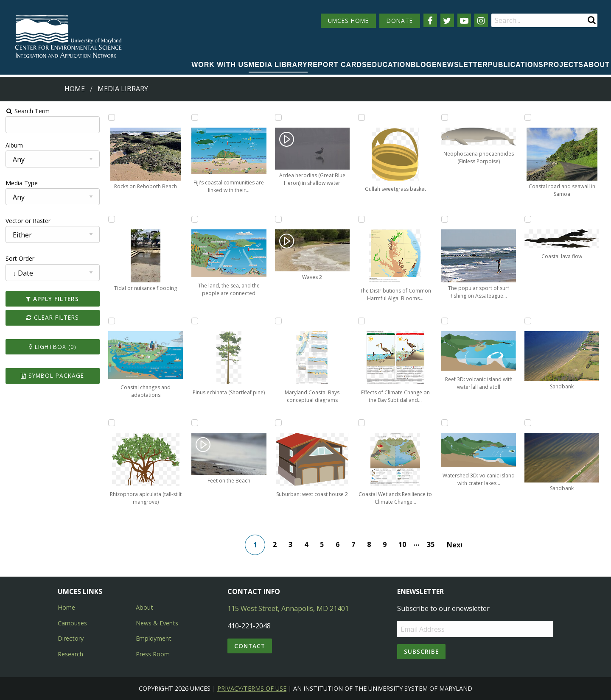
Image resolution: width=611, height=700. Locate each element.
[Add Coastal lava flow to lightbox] (528, 219)
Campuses (72, 623)
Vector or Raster (28, 221)
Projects (563, 65)
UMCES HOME (348, 21)
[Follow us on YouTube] (464, 20)
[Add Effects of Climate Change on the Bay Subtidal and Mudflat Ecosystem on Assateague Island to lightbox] (362, 321)
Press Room (153, 654)
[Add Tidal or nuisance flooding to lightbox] (112, 219)
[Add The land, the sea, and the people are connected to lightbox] (195, 219)
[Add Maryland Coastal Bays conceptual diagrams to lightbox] (278, 321)
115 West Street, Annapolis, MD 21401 (288, 608)
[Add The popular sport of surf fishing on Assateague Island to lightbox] (445, 219)
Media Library (278, 65)
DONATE (400, 21)
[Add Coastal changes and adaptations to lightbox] (112, 321)
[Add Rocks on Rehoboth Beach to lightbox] (112, 117)
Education (389, 65)
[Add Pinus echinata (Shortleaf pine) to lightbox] (195, 321)
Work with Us (220, 65)
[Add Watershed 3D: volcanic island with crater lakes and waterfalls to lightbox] (445, 423)
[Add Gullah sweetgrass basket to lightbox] (362, 117)
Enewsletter (460, 65)
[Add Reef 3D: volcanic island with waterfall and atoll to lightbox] (445, 321)
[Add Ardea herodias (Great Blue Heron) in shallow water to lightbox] (278, 117)
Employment (154, 638)
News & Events (157, 623)
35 (431, 544)
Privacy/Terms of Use (252, 688)
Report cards (337, 65)
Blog (421, 65)
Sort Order (20, 258)
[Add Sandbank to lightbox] (528, 321)
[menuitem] (220, 65)
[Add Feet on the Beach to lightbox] (195, 423)
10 (402, 544)
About (597, 65)
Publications (516, 65)
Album (14, 145)
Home (75, 89)
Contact (250, 646)
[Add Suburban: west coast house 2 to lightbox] (278, 423)
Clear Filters (53, 317)
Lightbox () (53, 347)
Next (454, 545)
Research (70, 654)
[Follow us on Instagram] (481, 20)
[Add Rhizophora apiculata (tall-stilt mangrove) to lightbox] (112, 423)
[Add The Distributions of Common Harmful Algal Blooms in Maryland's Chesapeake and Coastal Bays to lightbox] (362, 219)
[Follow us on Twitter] (447, 20)
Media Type (22, 183)
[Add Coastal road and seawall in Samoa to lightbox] (528, 117)
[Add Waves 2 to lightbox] (278, 219)
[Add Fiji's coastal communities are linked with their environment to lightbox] (195, 117)
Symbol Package (52, 375)
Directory (71, 638)
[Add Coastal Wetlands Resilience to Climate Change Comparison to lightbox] (362, 423)
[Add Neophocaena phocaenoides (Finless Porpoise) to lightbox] (445, 117)
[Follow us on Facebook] (430, 20)
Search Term (28, 111)
